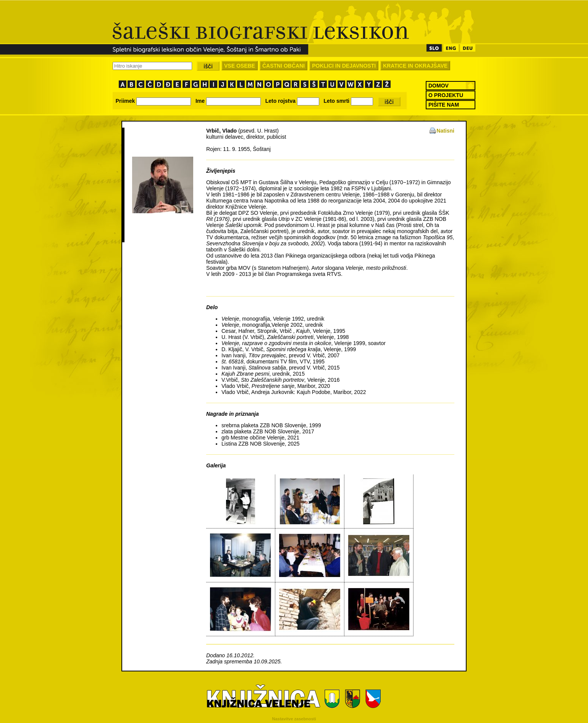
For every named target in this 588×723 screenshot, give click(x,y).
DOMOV (439, 86)
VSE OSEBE (240, 66)
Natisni (445, 131)
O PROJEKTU (446, 95)
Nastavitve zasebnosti (294, 719)
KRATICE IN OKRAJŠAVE (415, 66)
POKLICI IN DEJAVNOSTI (344, 66)
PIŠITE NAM (444, 105)
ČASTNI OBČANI (283, 66)
